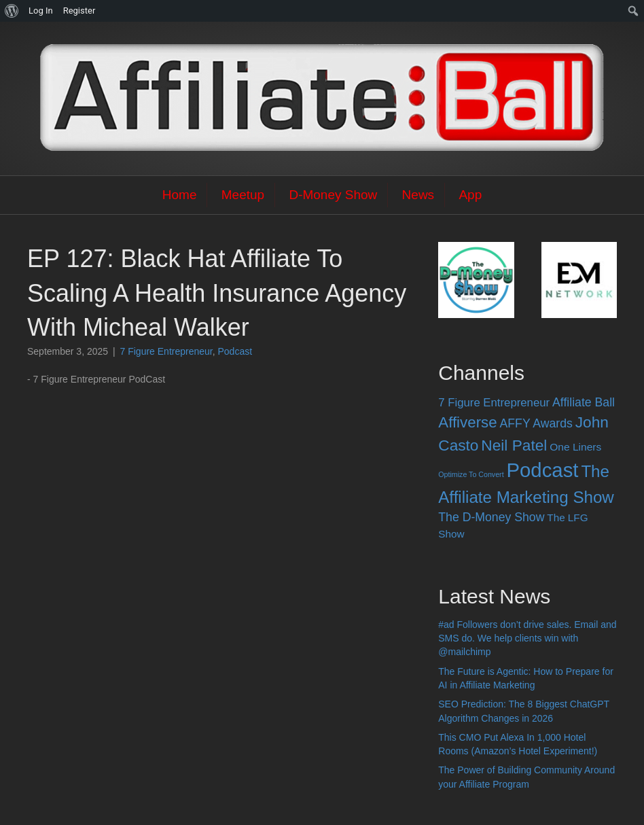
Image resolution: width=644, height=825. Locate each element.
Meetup (243, 195)
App (470, 195)
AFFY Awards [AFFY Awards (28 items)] (536, 423)
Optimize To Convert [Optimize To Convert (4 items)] (471, 474)
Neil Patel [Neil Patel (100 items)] (514, 445)
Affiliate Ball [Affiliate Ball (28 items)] (584, 402)
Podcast (235, 351)
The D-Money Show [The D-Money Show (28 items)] (491, 517)
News (418, 195)
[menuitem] (12, 11)
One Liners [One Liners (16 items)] (575, 447)
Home (180, 195)
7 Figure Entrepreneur (166, 351)
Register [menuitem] (79, 11)
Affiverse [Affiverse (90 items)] (467, 422)
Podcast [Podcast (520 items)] (543, 470)
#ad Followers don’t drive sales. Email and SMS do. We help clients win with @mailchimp (527, 638)
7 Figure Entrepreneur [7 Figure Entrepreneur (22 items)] (494, 403)
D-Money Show (333, 195)
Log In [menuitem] (41, 11)
